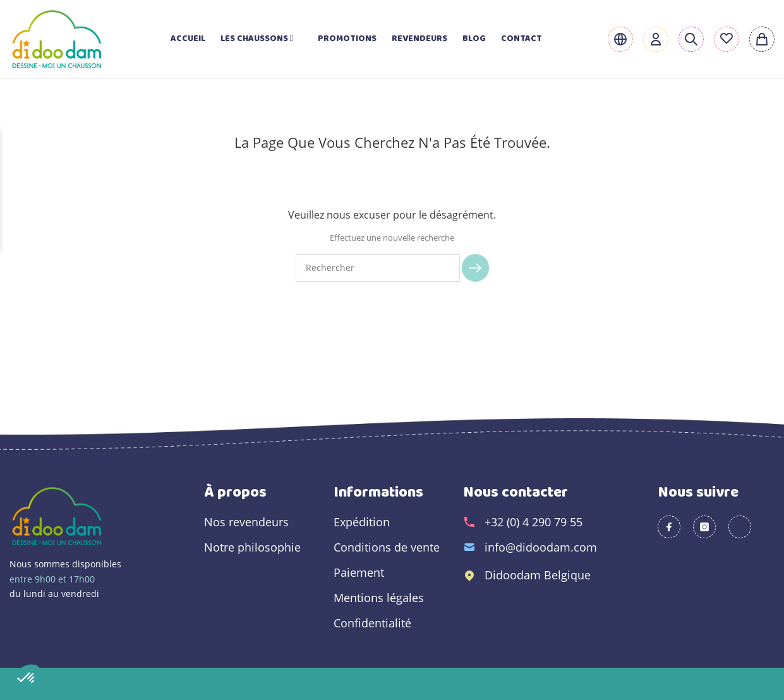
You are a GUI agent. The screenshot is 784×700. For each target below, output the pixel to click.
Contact (522, 39)
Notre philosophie (252, 547)
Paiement (359, 572)
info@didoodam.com (541, 547)
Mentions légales (379, 598)
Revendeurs (419, 39)
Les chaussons (262, 39)
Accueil (188, 39)
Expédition (362, 522)
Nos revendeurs (246, 522)
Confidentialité (372, 623)
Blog (474, 39)
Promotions (347, 39)
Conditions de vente (387, 547)
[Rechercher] (378, 268)
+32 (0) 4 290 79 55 (534, 522)
